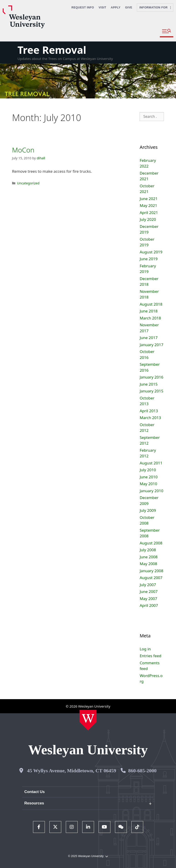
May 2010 (148, 484)
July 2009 (148, 510)
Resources (34, 803)
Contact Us (35, 792)
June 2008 (149, 557)
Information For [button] (155, 8)
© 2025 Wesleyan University (88, 856)
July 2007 (148, 585)
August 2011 (151, 463)
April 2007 (149, 605)
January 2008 (151, 571)
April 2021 (149, 212)
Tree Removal (52, 50)
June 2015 (149, 384)
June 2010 (149, 477)
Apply (116, 8)
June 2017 (149, 338)
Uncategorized (28, 183)
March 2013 (150, 418)
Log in (145, 649)
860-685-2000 (142, 771)
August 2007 (151, 578)
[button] (167, 31)
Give (129, 8)
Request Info (83, 8)
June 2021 (149, 199)
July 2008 (148, 550)
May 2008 (148, 564)
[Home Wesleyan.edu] (88, 720)
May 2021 (148, 205)
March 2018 (150, 318)
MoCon (23, 150)
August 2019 (151, 252)
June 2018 (149, 311)
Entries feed (150, 656)
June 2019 (149, 259)
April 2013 (149, 411)
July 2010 (148, 470)
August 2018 (151, 304)
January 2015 (151, 391)
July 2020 (148, 219)
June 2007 (149, 591)
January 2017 (151, 345)
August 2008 (151, 543)
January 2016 (151, 377)
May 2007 (148, 599)
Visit (102, 8)
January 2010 (151, 491)
